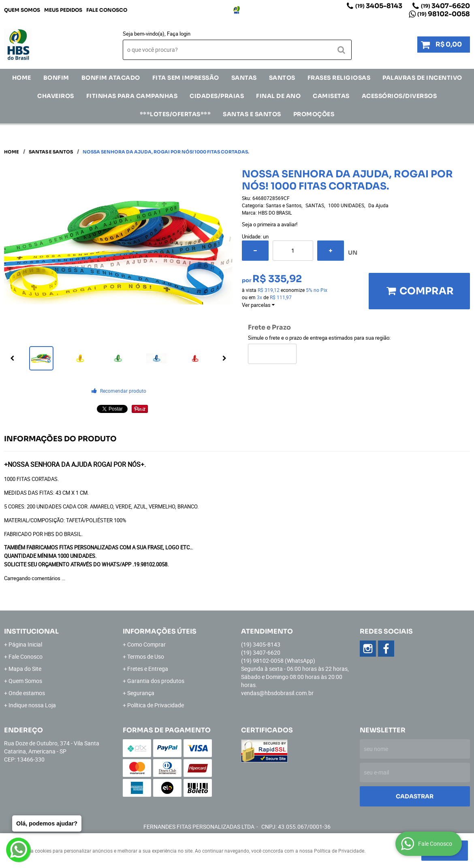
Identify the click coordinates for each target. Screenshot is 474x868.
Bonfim (56, 78)
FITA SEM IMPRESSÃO (186, 78)
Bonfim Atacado (111, 78)
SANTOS (282, 78)
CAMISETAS (331, 96)
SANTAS (244, 78)
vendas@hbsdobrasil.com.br (277, 693)
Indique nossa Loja (32, 705)
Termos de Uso (146, 656)
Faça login (179, 34)
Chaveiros (56, 96)
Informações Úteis (160, 631)
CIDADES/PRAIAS (217, 96)
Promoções (314, 114)
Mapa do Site (25, 669)
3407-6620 (445, 6)
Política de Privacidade (156, 705)
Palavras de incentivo (422, 78)
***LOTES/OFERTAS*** (175, 114)
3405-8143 (379, 6)
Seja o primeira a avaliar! (270, 224)
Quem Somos (22, 10)
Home (22, 78)
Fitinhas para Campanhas (132, 96)
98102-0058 (444, 14)
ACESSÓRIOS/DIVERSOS (399, 96)
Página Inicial (25, 644)
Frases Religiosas (339, 78)
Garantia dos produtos (156, 681)
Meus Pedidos (63, 10)
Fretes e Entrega (148, 669)
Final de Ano (278, 96)
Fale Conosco (107, 10)
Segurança (141, 693)
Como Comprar (146, 644)
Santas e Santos (252, 114)
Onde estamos (27, 693)
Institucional (31, 631)
